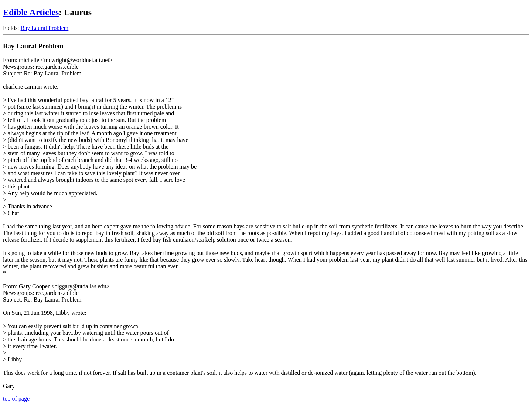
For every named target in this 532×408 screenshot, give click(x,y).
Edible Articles (31, 12)
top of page (16, 399)
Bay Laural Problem (45, 28)
